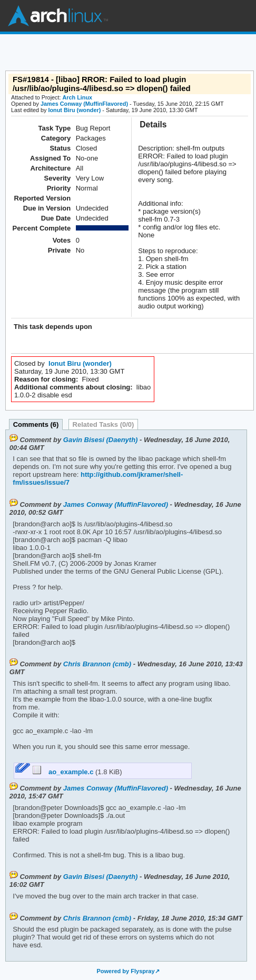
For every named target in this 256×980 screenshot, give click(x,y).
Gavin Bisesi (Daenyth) (101, 440)
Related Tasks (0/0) (104, 424)
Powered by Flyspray (125, 971)
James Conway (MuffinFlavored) (84, 104)
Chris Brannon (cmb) (97, 664)
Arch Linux (58, 16)
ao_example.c (64, 772)
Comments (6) (36, 424)
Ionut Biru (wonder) (74, 110)
